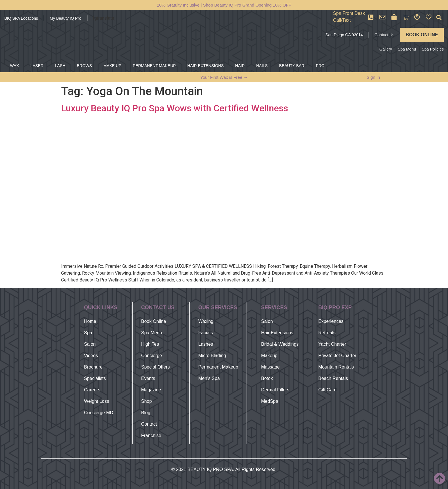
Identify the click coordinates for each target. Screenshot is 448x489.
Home (90, 321)
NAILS (262, 66)
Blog (146, 413)
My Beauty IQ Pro (65, 18)
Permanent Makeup (218, 367)
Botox (267, 378)
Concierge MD (99, 413)
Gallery (386, 49)
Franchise (151, 435)
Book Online (154, 321)
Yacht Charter (332, 344)
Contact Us (384, 35)
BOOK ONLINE (422, 35)
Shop (146, 401)
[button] (439, 18)
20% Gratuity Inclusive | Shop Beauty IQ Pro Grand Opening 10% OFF (224, 5)
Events (148, 378)
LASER (37, 66)
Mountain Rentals (336, 367)
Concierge (152, 356)
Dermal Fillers (275, 390)
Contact (149, 424)
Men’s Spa (209, 378)
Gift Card (327, 390)
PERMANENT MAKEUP (154, 66)
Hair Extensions (277, 333)
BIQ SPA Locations (21, 18)
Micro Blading (212, 356)
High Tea (150, 344)
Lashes (206, 344)
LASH (60, 66)
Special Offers (155, 367)
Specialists (95, 378)
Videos (91, 356)
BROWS (84, 66)
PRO (320, 66)
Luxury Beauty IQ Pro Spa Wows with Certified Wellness (175, 108)
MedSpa (270, 401)
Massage (270, 367)
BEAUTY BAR (292, 66)
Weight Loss (97, 401)
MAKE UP (112, 66)
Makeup (269, 356)
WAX (14, 66)
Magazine (151, 390)
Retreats (327, 333)
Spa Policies (433, 49)
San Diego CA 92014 (344, 35)
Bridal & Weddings (280, 344)
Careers (92, 390)
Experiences (331, 321)
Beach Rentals (333, 378)
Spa (88, 333)
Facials (206, 333)
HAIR (240, 66)
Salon (90, 344)
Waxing (206, 321)
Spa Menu (407, 49)
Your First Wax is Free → (224, 77)
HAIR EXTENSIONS (205, 66)
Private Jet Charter (337, 356)
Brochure (93, 367)
